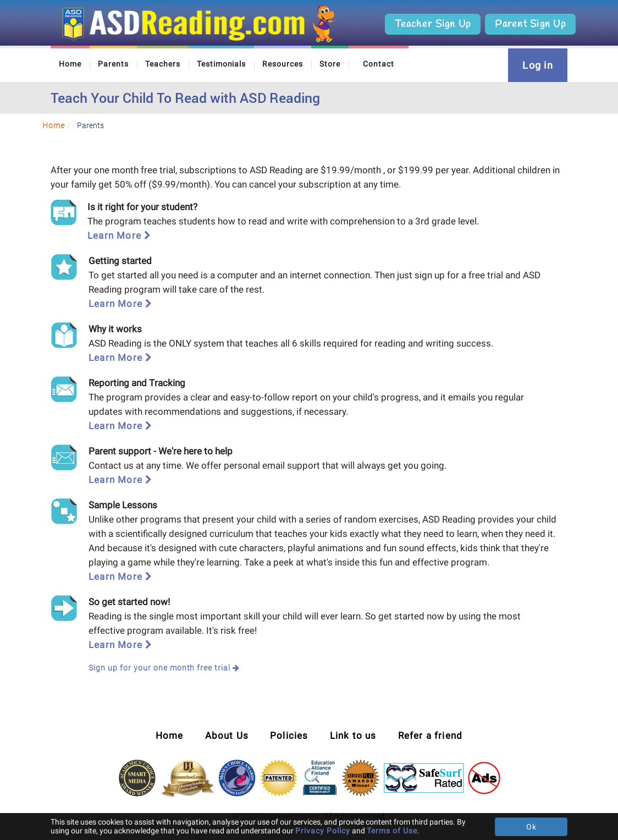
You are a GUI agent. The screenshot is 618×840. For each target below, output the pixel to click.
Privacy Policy (323, 831)
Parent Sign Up (530, 24)
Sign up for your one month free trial (164, 668)
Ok (531, 827)
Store (330, 64)
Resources (283, 64)
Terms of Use (392, 831)
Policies (289, 735)
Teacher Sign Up (433, 24)
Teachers (163, 64)
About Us (227, 735)
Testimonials (222, 64)
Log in (538, 65)
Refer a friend (431, 735)
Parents (113, 64)
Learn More (119, 235)
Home (70, 64)
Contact (379, 64)
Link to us (353, 735)
